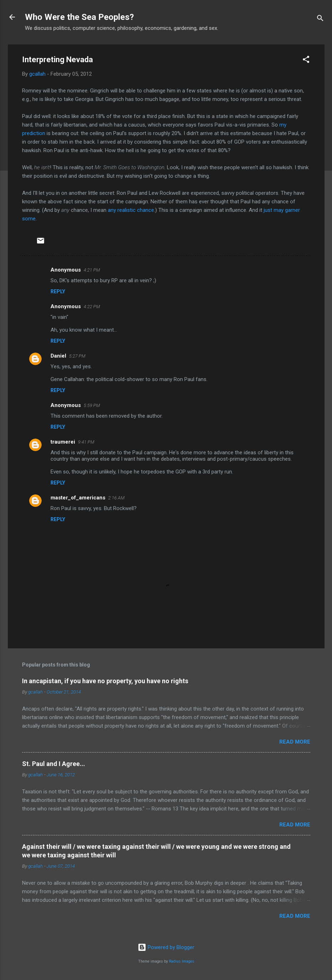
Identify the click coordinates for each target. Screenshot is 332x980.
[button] (306, 61)
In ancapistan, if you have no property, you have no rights (105, 681)
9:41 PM (86, 442)
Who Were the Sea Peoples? (79, 17)
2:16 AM (116, 498)
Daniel (58, 356)
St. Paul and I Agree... (54, 764)
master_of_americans (78, 498)
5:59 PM (92, 405)
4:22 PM (92, 307)
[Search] (320, 19)
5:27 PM (77, 356)
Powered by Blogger (166, 947)
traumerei (63, 442)
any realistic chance (131, 210)
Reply (58, 291)
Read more (295, 742)
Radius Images (182, 961)
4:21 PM (92, 270)
